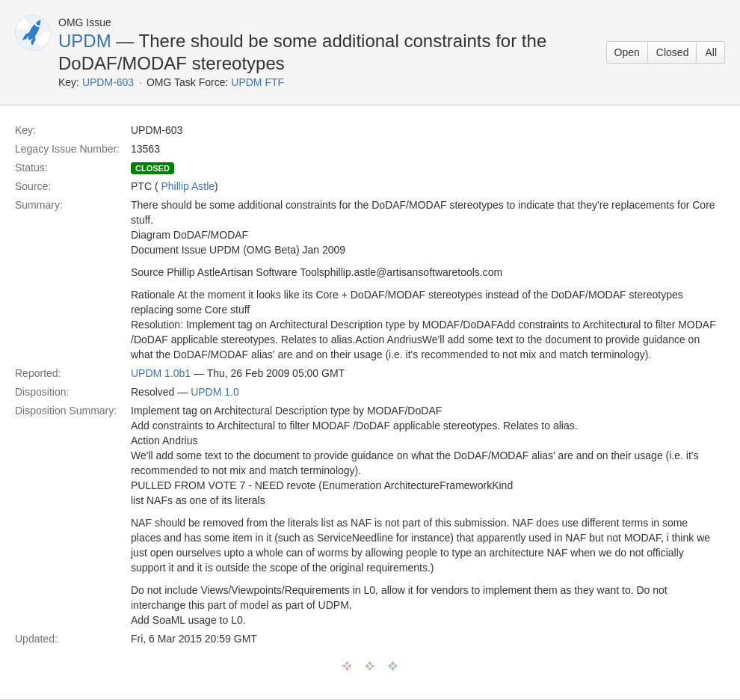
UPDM (85, 41)
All (711, 52)
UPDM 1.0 (215, 392)
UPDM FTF (258, 82)
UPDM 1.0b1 (161, 373)
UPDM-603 (108, 82)
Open (627, 52)
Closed (673, 52)
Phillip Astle (188, 186)
